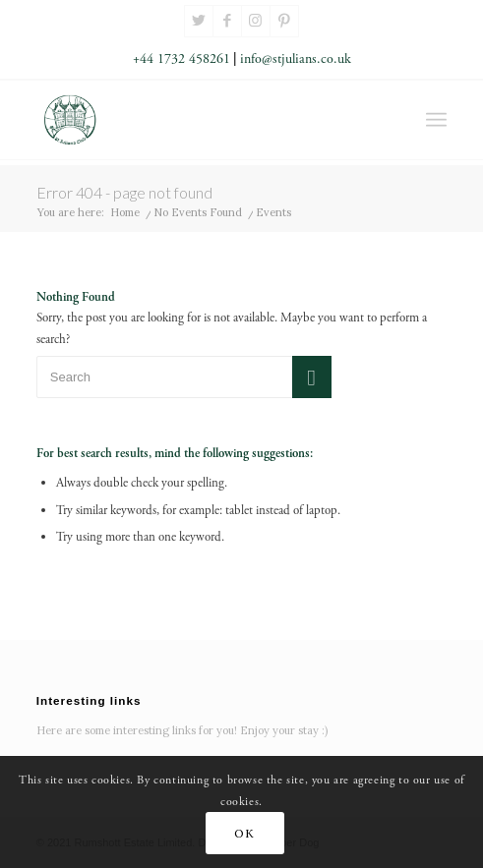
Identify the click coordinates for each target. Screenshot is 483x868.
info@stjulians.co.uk (296, 59)
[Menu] (436, 120)
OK (244, 833)
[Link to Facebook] (227, 21)
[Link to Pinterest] (284, 21)
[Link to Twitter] (199, 21)
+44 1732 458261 (181, 59)
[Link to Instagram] (256, 21)
